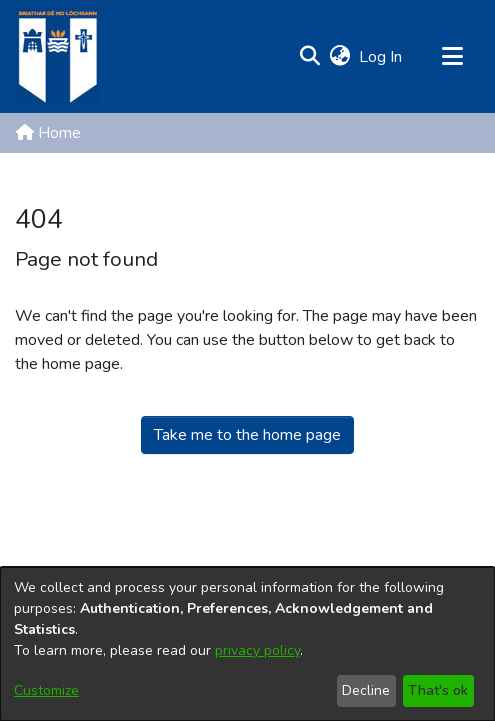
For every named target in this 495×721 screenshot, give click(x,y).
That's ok (438, 690)
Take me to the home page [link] (247, 435)
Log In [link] (381, 57)
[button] (309, 57)
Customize (46, 690)
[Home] (57, 56)
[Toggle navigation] (452, 57)
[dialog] (247, 644)
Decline (366, 690)
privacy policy (257, 650)
